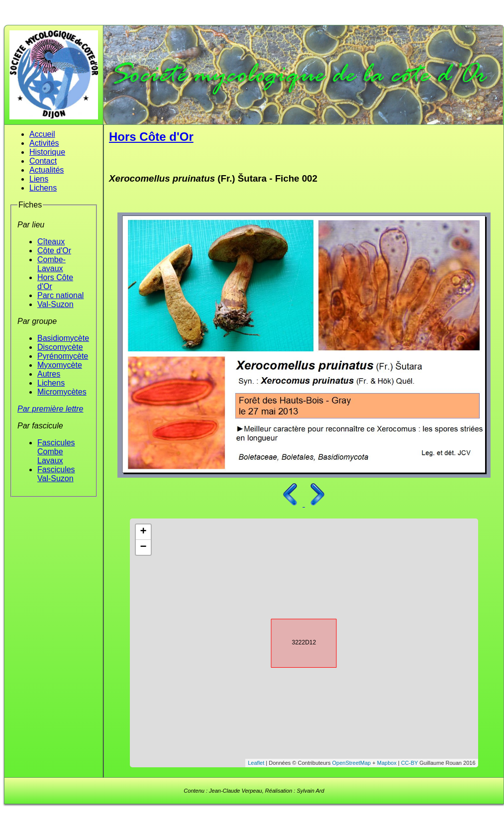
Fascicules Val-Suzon (56, 474)
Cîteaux (51, 242)
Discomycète (60, 347)
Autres (49, 374)
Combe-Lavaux (51, 264)
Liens (39, 179)
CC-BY (409, 763)
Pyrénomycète (63, 356)
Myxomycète (60, 365)
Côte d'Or (54, 251)
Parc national (60, 295)
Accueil (42, 134)
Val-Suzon (55, 304)
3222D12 (295, 641)
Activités (44, 143)
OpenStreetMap (352, 763)
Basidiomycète (63, 338)
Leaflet (256, 763)
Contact (43, 161)
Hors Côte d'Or (151, 137)
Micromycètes (62, 392)
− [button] (143, 547)
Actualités (47, 170)
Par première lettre (50, 409)
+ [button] (143, 532)
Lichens (43, 188)
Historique (47, 152)
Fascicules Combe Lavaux (56, 452)
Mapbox (387, 763)
